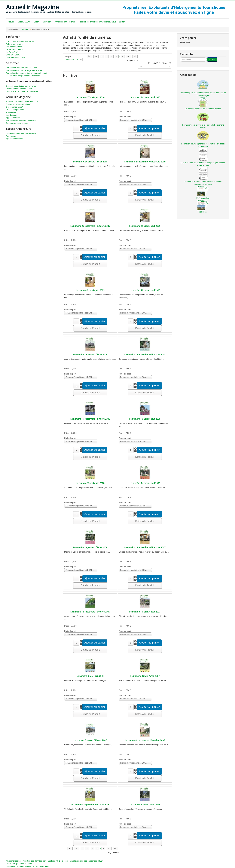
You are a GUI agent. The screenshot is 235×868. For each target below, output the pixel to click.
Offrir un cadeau (13, 55)
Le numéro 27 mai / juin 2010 (90, 97)
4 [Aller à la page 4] (117, 56)
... (180, 57)
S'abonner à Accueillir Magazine (20, 41)
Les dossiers (11, 115)
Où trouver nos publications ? (19, 104)
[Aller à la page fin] (135, 56)
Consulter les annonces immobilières (22, 91)
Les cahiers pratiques (15, 47)
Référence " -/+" (72, 60)
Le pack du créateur (15, 49)
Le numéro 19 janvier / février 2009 (90, 354)
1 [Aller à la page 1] (102, 56)
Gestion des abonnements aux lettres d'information (28, 866)
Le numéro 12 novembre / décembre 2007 (145, 547)
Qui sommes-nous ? (15, 107)
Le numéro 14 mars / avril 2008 (145, 483)
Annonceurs (11, 136)
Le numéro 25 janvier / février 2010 (90, 162)
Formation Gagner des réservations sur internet (26, 73)
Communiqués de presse (17, 123)
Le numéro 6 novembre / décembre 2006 (145, 740)
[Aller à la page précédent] (96, 56)
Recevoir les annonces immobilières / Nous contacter (102, 22)
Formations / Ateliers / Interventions (21, 120)
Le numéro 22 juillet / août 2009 (145, 226)
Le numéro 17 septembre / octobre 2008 (90, 419)
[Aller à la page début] (90, 56)
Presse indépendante (15, 110)
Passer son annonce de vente (19, 89)
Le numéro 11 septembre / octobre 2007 (90, 612)
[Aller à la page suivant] (129, 56)
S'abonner (203, 212)
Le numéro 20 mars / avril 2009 (145, 290)
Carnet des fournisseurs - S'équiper (21, 133)
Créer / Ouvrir (24, 22)
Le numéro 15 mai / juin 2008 (90, 483)
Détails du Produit (90, 135)
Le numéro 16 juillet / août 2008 (145, 419)
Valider (212, 59)
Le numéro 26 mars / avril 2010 (145, 97)
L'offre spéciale (13, 52)
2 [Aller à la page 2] (107, 56)
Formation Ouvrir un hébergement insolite (24, 70)
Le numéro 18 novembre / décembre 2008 (145, 354)
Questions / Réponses (16, 57)
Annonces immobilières (65, 22)
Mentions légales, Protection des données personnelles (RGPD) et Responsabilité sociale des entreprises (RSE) (54, 861)
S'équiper (47, 22)
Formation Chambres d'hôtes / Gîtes (22, 68)
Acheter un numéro (14, 44)
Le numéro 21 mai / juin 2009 (90, 290)
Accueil (11, 22)
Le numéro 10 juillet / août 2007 (145, 612)
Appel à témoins (13, 118)
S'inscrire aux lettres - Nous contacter (22, 102)
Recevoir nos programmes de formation (23, 76)
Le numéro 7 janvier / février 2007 (90, 740)
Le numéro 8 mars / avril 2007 (145, 676)
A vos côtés (11, 112)
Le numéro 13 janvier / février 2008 (90, 547)
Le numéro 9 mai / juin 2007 (90, 676)
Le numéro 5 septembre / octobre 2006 (90, 805)
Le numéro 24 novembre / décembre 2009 (145, 162)
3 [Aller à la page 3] (112, 56)
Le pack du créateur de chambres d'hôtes (203, 109)
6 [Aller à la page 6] (123, 56)
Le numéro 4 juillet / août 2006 (145, 805)
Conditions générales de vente (19, 864)
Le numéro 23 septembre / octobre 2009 (90, 226)
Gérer (36, 22)
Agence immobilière (15, 139)
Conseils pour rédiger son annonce (21, 86)
